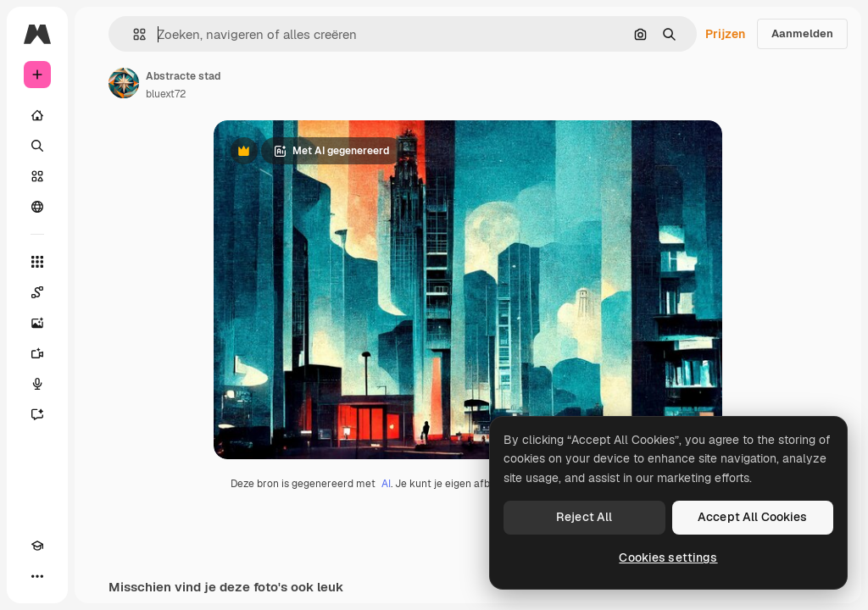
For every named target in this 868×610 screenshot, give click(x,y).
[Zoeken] (37, 146)
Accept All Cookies (753, 517)
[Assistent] (37, 414)
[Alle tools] (37, 262)
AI (386, 484)
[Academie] (37, 546)
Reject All (584, 517)
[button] (133, 34)
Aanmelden (802, 33)
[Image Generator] (37, 323)
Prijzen (725, 34)
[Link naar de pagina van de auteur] (124, 83)
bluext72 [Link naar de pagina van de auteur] (166, 94)
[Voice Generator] (37, 384)
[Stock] (37, 176)
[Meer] (37, 576)
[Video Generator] (37, 353)
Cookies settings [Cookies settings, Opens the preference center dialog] (668, 557)
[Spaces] (37, 292)
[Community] (37, 207)
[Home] (37, 115)
